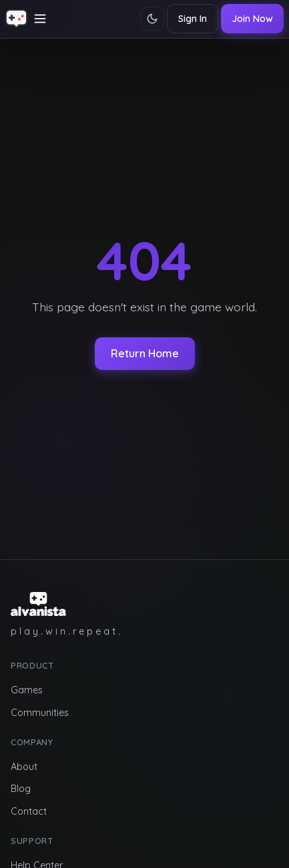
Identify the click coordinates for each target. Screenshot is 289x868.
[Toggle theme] (152, 19)
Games (27, 690)
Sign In (193, 19)
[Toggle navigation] (40, 19)
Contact (29, 811)
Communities (40, 713)
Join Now (252, 19)
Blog (21, 789)
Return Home (145, 353)
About (24, 767)
